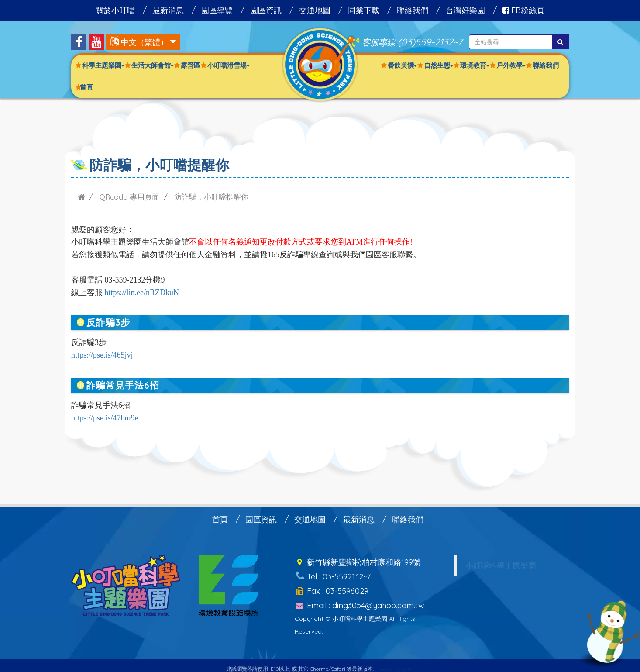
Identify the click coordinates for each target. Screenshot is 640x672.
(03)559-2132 (425, 42)
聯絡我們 (413, 10)
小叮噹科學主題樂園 (501, 565)
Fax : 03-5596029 (332, 586)
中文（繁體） (145, 42)
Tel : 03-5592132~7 (333, 573)
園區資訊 (266, 10)
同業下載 (364, 10)
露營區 (191, 65)
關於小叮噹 (115, 10)
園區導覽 (217, 10)
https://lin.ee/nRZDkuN (142, 293)
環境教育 (475, 65)
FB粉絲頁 (523, 10)
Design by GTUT (397, 662)
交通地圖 (315, 10)
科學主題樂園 (103, 65)
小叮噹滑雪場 (229, 65)
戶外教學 (511, 65)
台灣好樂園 (465, 10)
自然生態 (439, 65)
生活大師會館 (153, 65)
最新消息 (168, 10)
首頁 (86, 87)
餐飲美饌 (402, 65)
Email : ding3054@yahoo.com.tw (360, 598)
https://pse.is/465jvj (102, 355)
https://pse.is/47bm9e (105, 418)
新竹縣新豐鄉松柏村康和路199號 (358, 561)
